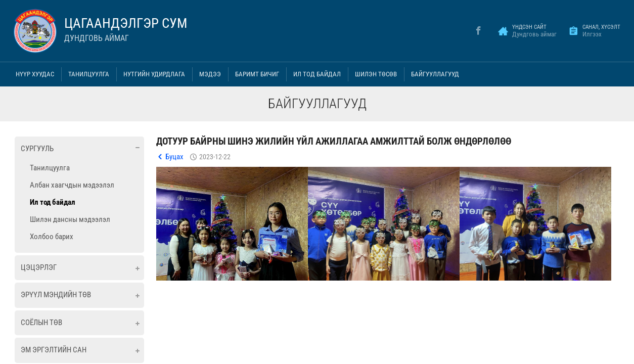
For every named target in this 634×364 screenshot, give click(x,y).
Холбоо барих (52, 237)
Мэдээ (210, 74)
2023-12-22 (215, 157)
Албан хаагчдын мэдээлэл (72, 185)
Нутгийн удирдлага (154, 74)
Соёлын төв (41, 323)
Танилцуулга (89, 74)
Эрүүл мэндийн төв (56, 295)
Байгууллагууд (435, 74)
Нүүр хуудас (35, 74)
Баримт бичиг (257, 74)
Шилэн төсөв (376, 74)
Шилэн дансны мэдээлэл (70, 219)
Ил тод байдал (317, 74)
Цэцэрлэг (39, 267)
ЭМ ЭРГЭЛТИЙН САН (54, 350)
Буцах (174, 157)
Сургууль (37, 149)
